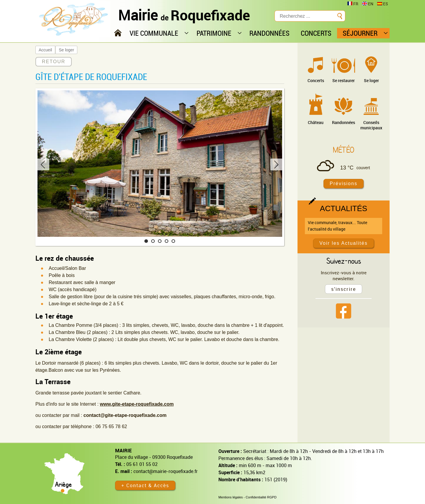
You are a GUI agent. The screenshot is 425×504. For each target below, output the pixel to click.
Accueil (45, 50)
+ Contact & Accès (145, 485)
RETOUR (54, 62)
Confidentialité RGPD (261, 497)
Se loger (66, 50)
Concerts (316, 80)
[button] (146, 241)
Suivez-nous (344, 261)
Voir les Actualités (343, 243)
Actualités (344, 208)
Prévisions (344, 184)
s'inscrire (344, 289)
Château (316, 122)
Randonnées (344, 122)
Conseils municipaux (371, 125)
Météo (344, 150)
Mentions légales (231, 497)
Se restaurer (344, 80)
